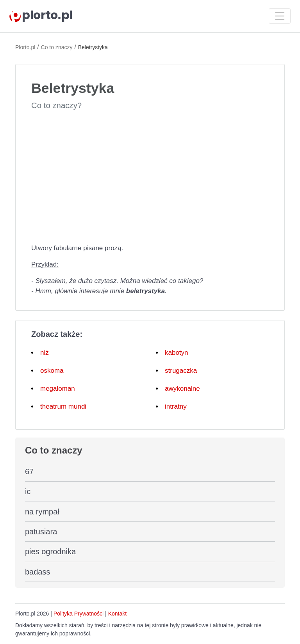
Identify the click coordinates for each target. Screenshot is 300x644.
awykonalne (182, 389)
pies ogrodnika (50, 551)
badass (38, 572)
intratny (176, 407)
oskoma (52, 371)
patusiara (41, 532)
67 (29, 471)
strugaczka (181, 371)
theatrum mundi (63, 407)
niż (45, 353)
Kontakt (117, 614)
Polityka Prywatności (79, 614)
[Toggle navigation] (280, 16)
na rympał (42, 512)
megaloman (58, 389)
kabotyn (177, 353)
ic (28, 491)
